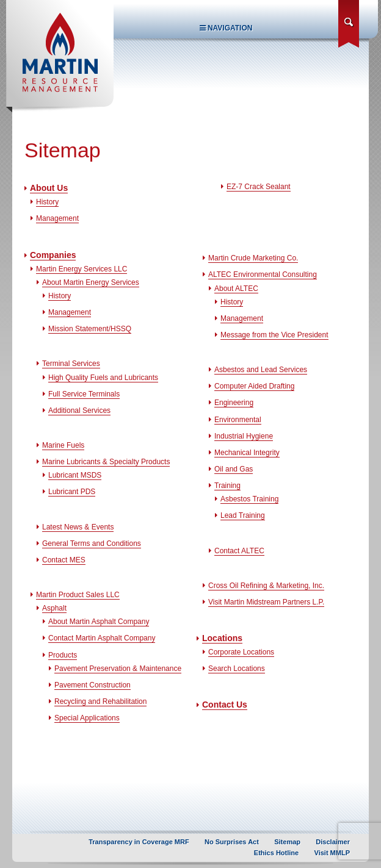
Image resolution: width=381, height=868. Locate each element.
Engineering (234, 403)
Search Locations (237, 669)
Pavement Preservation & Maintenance (118, 669)
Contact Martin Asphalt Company (102, 638)
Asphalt (54, 608)
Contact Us (225, 705)
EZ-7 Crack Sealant (259, 187)
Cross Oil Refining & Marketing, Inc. (266, 586)
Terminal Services (71, 364)
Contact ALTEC (239, 551)
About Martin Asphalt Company (99, 622)
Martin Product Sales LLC (78, 595)
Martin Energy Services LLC (82, 269)
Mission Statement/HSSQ (90, 329)
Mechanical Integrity (247, 453)
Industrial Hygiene (244, 436)
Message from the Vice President (274, 335)
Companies (53, 255)
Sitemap (287, 842)
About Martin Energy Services (91, 282)
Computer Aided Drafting (254, 386)
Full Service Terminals (84, 394)
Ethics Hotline (276, 853)
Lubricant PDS (72, 492)
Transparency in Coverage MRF (139, 842)
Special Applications (87, 718)
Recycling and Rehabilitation (100, 701)
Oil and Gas (234, 469)
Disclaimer (333, 842)
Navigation (226, 28)
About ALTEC (236, 289)
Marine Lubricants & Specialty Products (106, 462)
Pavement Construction (93, 685)
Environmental (238, 420)
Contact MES (64, 560)
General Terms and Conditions (92, 543)
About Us (49, 188)
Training (227, 486)
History (47, 202)
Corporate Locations (241, 652)
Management (57, 218)
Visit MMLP (332, 853)
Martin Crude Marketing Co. (253, 258)
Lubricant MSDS (75, 475)
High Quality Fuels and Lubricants (103, 378)
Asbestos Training (249, 499)
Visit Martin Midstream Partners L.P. (266, 602)
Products (63, 655)
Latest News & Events (78, 527)
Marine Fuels (63, 445)
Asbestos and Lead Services (261, 370)
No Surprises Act (232, 842)
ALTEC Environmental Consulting (263, 274)
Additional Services (79, 411)
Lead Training (243, 515)
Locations (222, 638)
